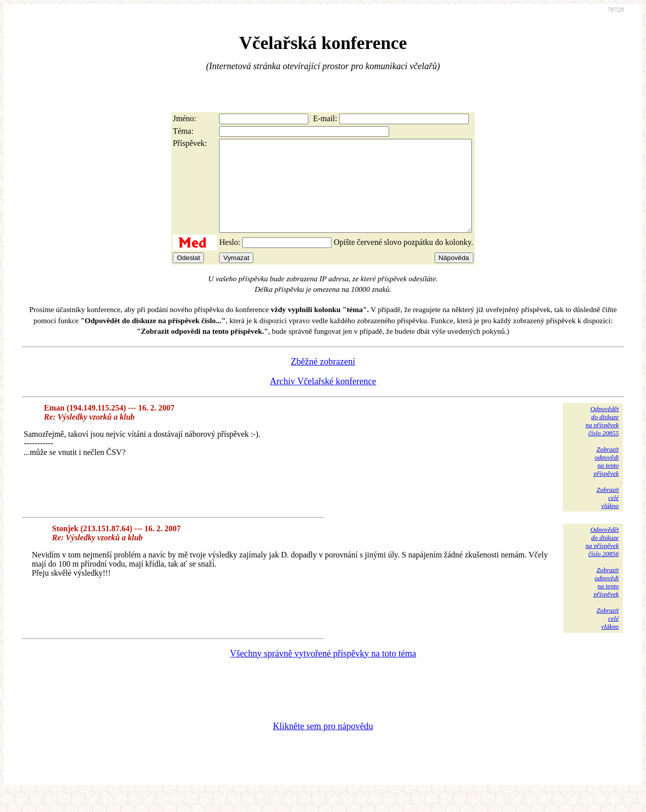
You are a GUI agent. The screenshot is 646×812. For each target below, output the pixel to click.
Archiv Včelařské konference (323, 399)
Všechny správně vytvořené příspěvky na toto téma (323, 672)
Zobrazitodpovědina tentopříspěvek (606, 479)
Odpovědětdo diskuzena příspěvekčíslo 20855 (602, 439)
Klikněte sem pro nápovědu (323, 744)
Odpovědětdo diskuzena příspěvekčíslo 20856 (602, 560)
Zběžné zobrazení (323, 380)
